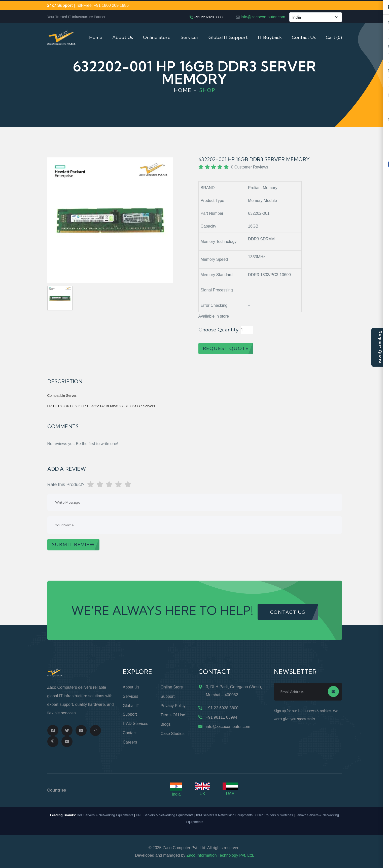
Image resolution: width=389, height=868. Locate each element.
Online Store (157, 37)
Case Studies (173, 734)
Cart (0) (334, 37)
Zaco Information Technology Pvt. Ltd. (220, 855)
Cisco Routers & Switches (274, 815)
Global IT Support (228, 37)
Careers (130, 742)
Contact (130, 733)
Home (96, 37)
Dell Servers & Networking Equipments (105, 815)
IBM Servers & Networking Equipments (224, 815)
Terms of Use (173, 715)
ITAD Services (136, 724)
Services (189, 37)
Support (168, 696)
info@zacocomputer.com (263, 17)
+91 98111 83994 (222, 717)
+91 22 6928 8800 (208, 17)
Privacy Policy (173, 706)
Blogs (166, 724)
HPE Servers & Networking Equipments (165, 815)
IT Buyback (270, 37)
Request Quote (380, 347)
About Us (123, 37)
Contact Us (304, 37)
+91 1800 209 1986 (111, 5)
